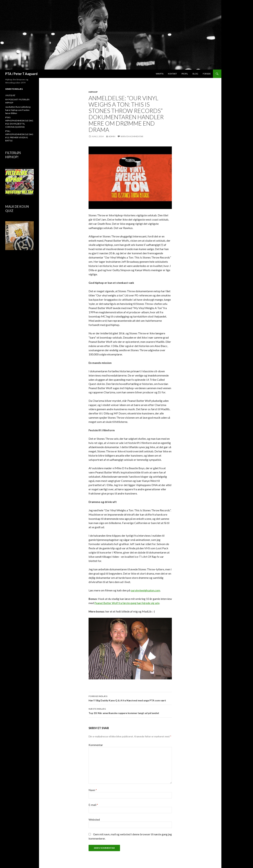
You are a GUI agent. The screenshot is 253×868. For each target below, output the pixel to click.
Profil (185, 74)
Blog (195, 74)
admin (112, 136)
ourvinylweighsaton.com (145, 590)
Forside (207, 74)
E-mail (93, 805)
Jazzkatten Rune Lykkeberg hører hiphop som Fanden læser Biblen (18, 110)
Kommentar (96, 745)
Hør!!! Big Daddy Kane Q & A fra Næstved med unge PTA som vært (130, 698)
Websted (94, 819)
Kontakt (172, 74)
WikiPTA (160, 74)
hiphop (93, 92)
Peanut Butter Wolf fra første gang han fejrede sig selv (127, 603)
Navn (93, 790)
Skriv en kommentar (132, 136)
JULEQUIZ (10, 95)
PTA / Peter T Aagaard (21, 74)
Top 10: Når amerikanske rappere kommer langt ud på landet (130, 711)
